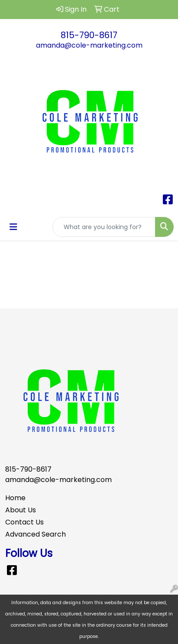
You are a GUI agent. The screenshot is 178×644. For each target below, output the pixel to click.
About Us (21, 510)
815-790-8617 (89, 35)
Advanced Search (36, 534)
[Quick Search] (104, 227)
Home (15, 498)
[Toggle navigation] (13, 227)
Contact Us (24, 522)
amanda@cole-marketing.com (89, 45)
